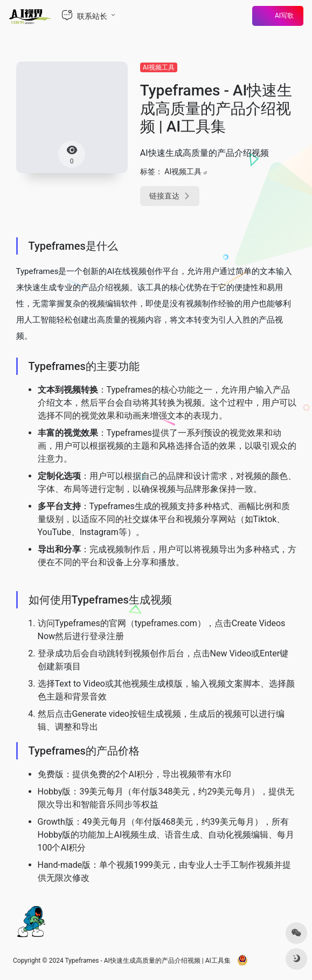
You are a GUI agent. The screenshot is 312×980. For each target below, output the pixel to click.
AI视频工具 (159, 67)
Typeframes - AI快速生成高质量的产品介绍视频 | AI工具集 (147, 961)
